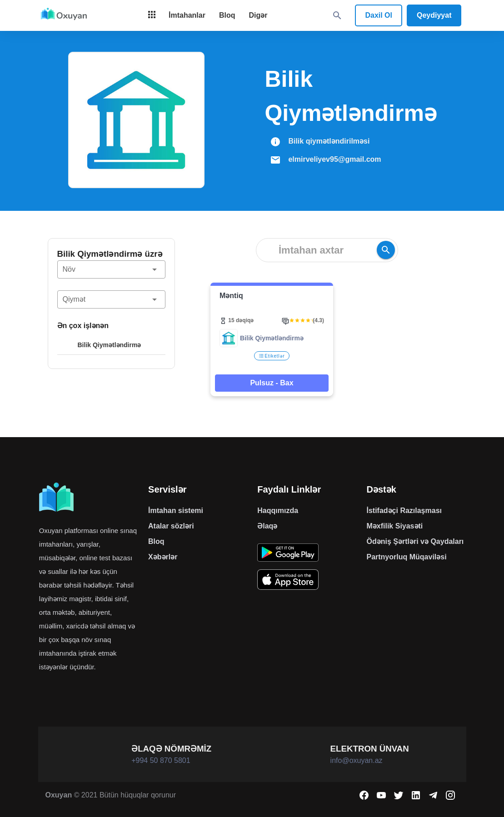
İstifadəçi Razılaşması (404, 511)
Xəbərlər (163, 557)
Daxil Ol (379, 15)
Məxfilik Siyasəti (394, 526)
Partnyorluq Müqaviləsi (406, 557)
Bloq (156, 541)
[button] (111, 269)
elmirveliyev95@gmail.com (334, 159)
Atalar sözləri (171, 526)
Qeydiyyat (434, 15)
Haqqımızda (278, 511)
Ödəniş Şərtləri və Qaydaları (415, 541)
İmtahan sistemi (176, 511)
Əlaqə (267, 526)
